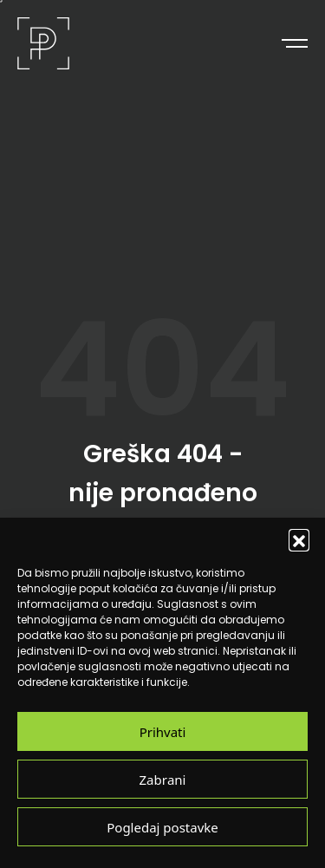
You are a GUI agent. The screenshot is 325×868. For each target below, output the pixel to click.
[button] (299, 539)
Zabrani (163, 779)
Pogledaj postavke (162, 827)
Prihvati (163, 731)
